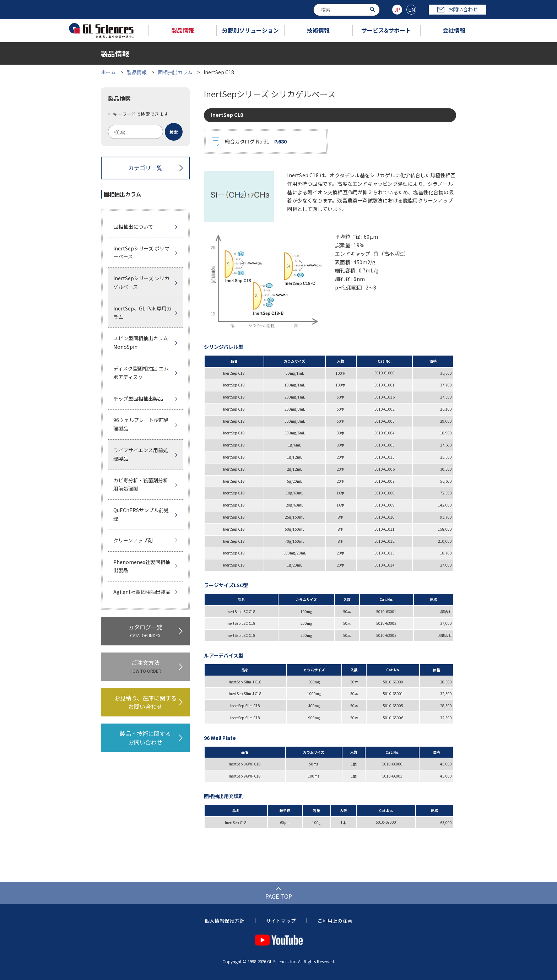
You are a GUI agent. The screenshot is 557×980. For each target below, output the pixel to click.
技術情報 (318, 30)
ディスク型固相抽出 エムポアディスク (141, 373)
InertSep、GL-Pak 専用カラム (142, 313)
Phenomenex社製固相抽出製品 (142, 566)
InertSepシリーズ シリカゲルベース (141, 282)
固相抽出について (133, 227)
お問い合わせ (458, 9)
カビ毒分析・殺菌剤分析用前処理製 (141, 484)
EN (412, 10)
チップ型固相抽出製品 (138, 399)
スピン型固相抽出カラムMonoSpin (141, 342)
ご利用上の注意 (335, 921)
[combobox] (347, 10)
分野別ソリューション (250, 30)
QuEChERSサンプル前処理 (141, 514)
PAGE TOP (279, 896)
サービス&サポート (386, 30)
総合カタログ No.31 (256, 142)
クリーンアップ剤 (133, 540)
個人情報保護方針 (225, 921)
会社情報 (454, 30)
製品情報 (183, 30)
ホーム (108, 72)
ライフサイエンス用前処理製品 (141, 454)
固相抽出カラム (175, 72)
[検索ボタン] (374, 9)
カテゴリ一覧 (145, 168)
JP (397, 10)
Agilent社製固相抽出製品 (142, 592)
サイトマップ (281, 921)
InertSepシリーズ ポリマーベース (141, 253)
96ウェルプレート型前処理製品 (141, 424)
